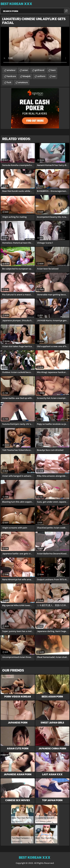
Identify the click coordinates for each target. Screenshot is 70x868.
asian (25, 70)
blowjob (27, 76)
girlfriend (39, 70)
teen (53, 70)
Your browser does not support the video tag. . (35, 46)
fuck (9, 82)
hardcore (11, 76)
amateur (11, 70)
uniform (41, 76)
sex (54, 76)
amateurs (23, 82)
